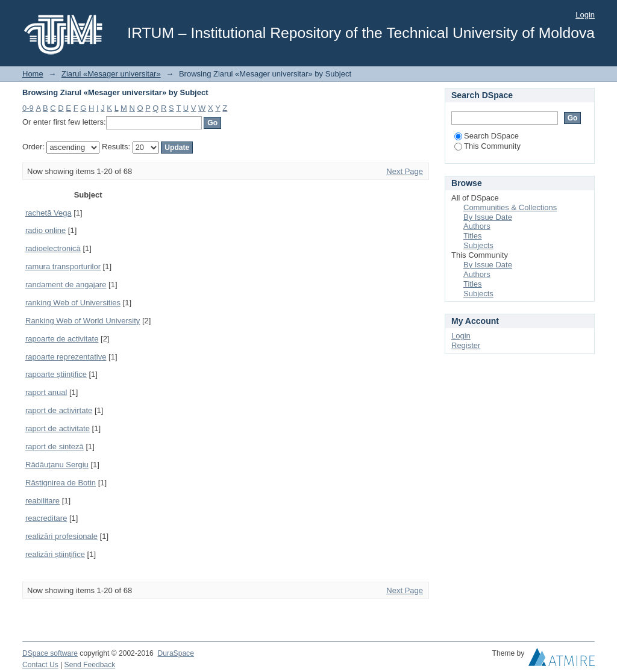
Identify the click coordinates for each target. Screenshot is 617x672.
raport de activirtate (59, 410)
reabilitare (42, 501)
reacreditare (46, 518)
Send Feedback (90, 665)
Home (33, 74)
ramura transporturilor (63, 266)
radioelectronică (53, 248)
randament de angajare (66, 285)
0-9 (28, 108)
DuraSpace (175, 653)
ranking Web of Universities (73, 303)
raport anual (46, 392)
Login (585, 15)
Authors (477, 226)
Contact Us (40, 665)
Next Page (405, 171)
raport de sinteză (55, 446)
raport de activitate (58, 428)
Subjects (478, 245)
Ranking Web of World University (83, 321)
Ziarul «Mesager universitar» (111, 74)
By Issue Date (488, 217)
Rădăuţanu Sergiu (57, 465)
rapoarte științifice (56, 374)
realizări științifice (55, 554)
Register (466, 345)
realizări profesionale (61, 536)
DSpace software (50, 653)
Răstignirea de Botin (61, 483)
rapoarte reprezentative (66, 357)
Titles (473, 236)
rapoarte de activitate (62, 339)
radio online (45, 230)
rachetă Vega (49, 213)
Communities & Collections (510, 207)
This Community (487, 146)
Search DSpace (487, 136)
